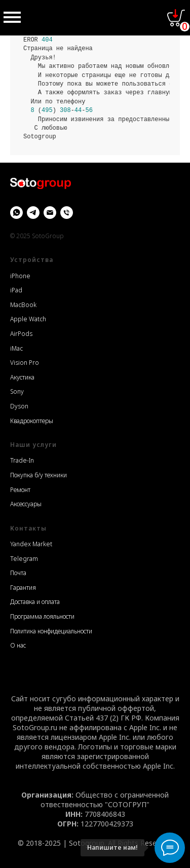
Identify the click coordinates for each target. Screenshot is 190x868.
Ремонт (20, 490)
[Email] (50, 213)
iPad (16, 290)
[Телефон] (67, 213)
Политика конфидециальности (51, 631)
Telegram (24, 559)
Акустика (22, 377)
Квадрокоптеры (32, 421)
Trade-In (22, 460)
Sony (17, 391)
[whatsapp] (16, 213)
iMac (16, 348)
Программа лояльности (42, 616)
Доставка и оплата (35, 602)
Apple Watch (28, 319)
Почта (18, 573)
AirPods (21, 334)
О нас (18, 645)
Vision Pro (25, 363)
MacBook (23, 305)
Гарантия (23, 588)
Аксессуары (26, 504)
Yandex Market (31, 544)
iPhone (20, 276)
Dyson (19, 406)
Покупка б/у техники (39, 475)
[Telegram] (33, 213)
